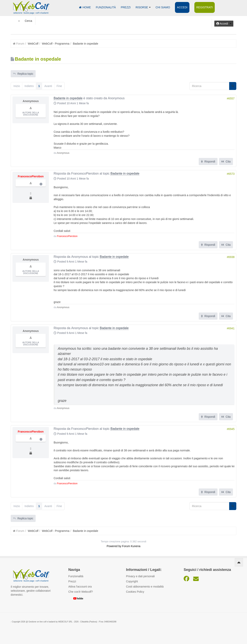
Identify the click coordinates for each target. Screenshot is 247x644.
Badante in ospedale (68, 98)
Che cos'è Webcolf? (81, 592)
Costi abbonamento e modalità (145, 587)
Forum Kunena (131, 546)
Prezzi (126, 7)
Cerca (28, 21)
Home (85, 7)
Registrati (205, 7)
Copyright (132, 581)
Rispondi (208, 161)
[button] (224, 24)
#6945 (231, 429)
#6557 (231, 98)
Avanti (48, 86)
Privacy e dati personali (140, 576)
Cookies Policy (135, 592)
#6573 (231, 174)
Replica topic (23, 74)
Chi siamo (163, 7)
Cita (226, 161)
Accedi (182, 7)
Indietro (29, 86)
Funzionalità (106, 7)
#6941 (231, 328)
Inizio (17, 86)
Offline (41, 184)
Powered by (114, 546)
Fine (59, 86)
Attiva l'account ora (80, 587)
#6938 (231, 257)
